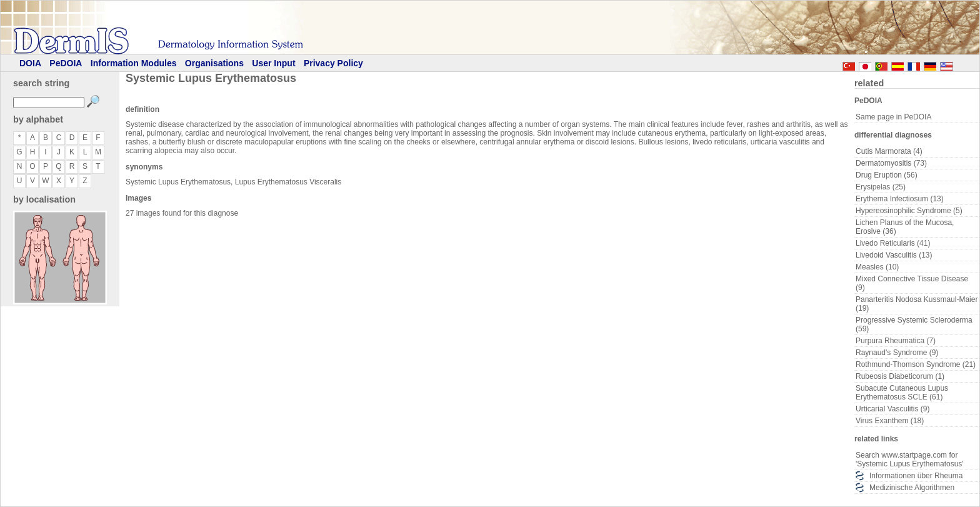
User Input (273, 63)
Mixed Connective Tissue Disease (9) (912, 283)
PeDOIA (66, 63)
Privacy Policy (333, 63)
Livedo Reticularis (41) (893, 243)
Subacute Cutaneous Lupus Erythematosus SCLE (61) (902, 393)
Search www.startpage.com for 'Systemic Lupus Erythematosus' (910, 459)
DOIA (30, 63)
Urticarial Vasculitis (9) (892, 409)
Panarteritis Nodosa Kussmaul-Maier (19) (917, 304)
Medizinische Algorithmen (912, 488)
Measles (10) (877, 267)
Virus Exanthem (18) (890, 421)
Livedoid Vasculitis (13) (894, 255)
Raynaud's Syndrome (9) (897, 353)
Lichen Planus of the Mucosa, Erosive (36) (905, 227)
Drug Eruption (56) (887, 175)
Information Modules (134, 63)
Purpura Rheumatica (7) (896, 341)
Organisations (214, 63)
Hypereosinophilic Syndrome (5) (909, 211)
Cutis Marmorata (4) (889, 151)
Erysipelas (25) (881, 187)
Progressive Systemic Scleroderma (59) (914, 324)
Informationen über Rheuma (916, 476)
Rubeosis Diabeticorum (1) (900, 376)
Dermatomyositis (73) (891, 163)
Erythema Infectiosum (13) (900, 199)
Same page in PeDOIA (893, 117)
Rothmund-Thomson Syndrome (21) (916, 364)
